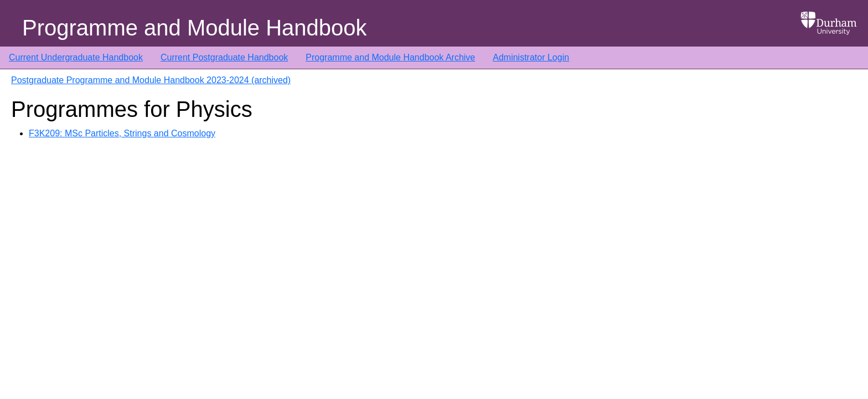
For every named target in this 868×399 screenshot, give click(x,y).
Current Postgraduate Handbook (224, 57)
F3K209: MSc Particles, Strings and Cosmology (122, 133)
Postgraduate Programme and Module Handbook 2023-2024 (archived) (151, 80)
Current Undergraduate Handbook (76, 57)
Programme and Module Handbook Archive (390, 57)
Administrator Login (531, 57)
